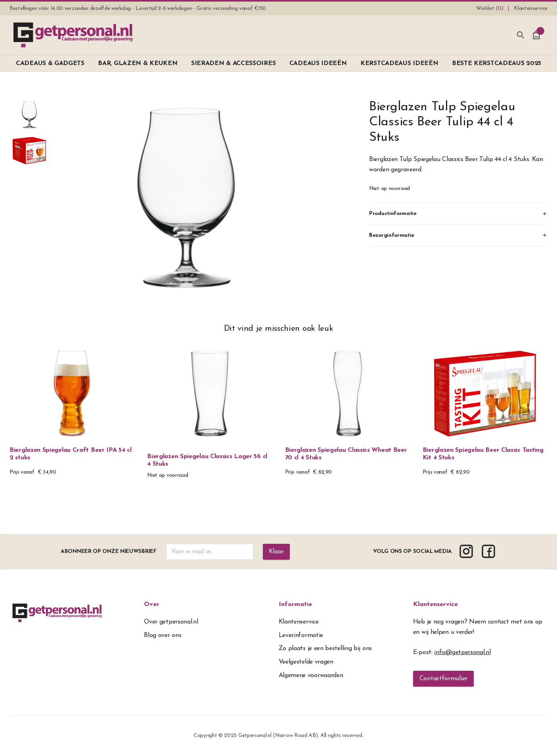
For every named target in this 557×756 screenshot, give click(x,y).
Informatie (295, 604)
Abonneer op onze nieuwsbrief (108, 552)
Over (152, 604)
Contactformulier (443, 679)
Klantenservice (435, 604)
